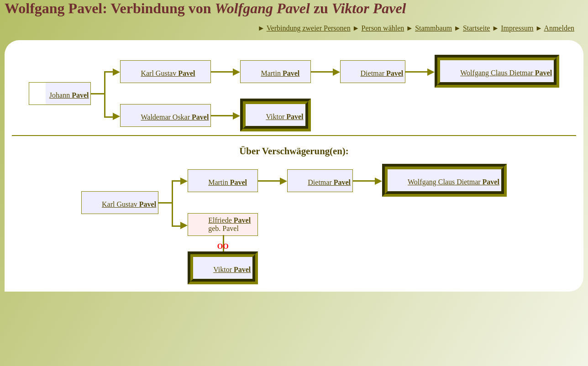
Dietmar (382, 73)
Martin (280, 73)
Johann (69, 95)
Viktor (284, 117)
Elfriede (229, 220)
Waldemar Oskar (175, 117)
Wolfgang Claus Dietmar (506, 73)
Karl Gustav (168, 73)
